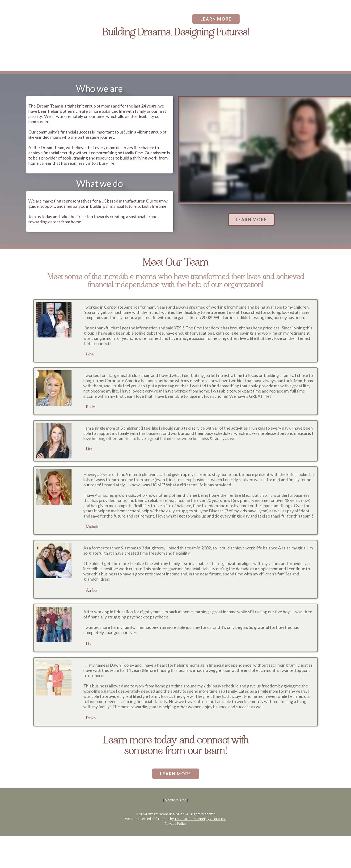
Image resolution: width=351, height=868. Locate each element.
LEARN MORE (216, 19)
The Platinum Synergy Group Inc (200, 819)
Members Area (175, 800)
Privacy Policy (175, 824)
